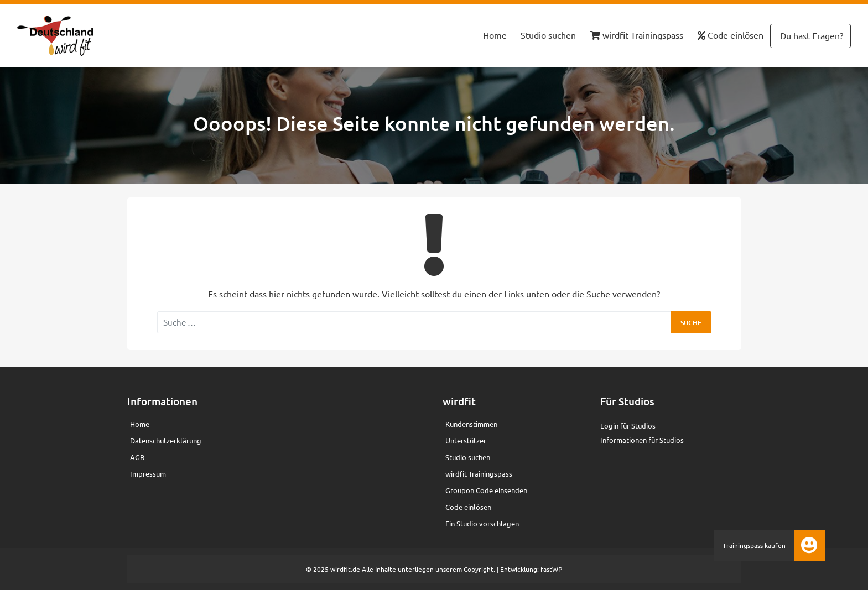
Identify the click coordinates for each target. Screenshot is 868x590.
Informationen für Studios (642, 440)
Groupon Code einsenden (486, 490)
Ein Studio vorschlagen (482, 523)
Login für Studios (628, 425)
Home (495, 35)
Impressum (148, 474)
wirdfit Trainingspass (637, 35)
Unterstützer (466, 440)
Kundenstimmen (471, 424)
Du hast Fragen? (810, 35)
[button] (809, 545)
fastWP (551, 569)
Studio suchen (548, 35)
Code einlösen (731, 35)
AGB (137, 457)
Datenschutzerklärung (166, 440)
